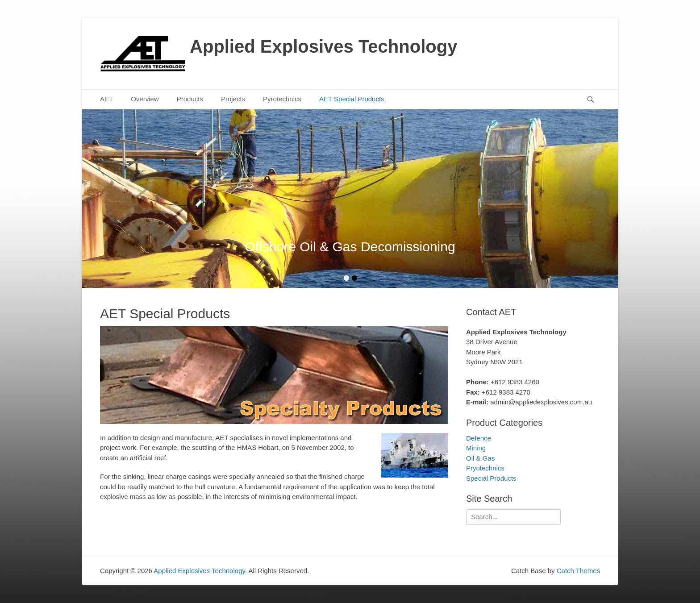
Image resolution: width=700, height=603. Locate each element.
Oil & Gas (480, 458)
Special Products (491, 478)
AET (106, 99)
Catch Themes (578, 571)
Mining (476, 448)
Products (190, 99)
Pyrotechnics (282, 99)
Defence (479, 438)
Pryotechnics (485, 468)
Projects (233, 99)
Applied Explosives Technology (323, 46)
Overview (145, 99)
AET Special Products (352, 99)
